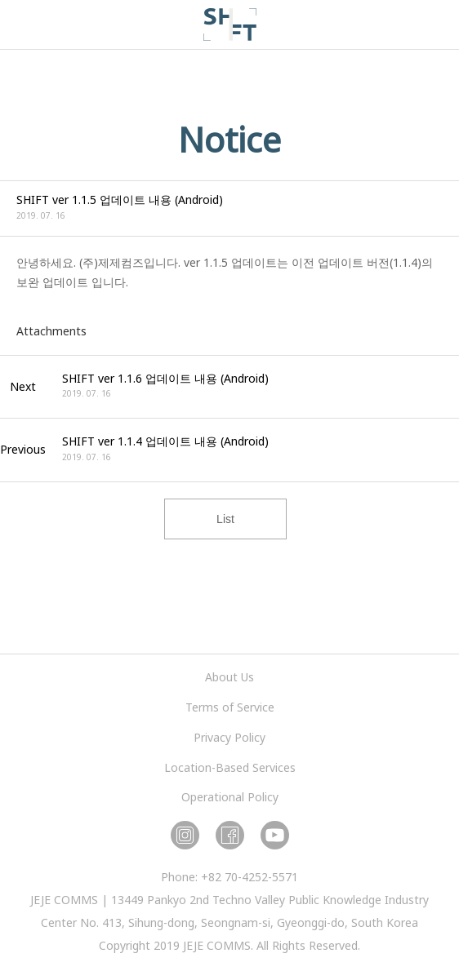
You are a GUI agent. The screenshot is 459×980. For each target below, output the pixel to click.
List (225, 519)
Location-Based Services (230, 767)
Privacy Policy (229, 737)
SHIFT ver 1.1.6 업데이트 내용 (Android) (165, 378)
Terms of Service (230, 707)
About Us (229, 677)
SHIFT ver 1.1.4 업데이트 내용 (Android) (165, 441)
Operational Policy (230, 797)
